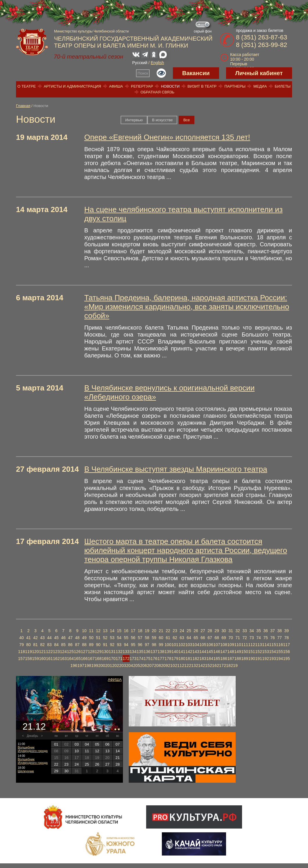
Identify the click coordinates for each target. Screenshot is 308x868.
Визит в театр (202, 86)
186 (224, 659)
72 (245, 638)
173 (133, 659)
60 (161, 638)
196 (74, 666)
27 (203, 631)
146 (217, 652)
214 (199, 666)
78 (286, 638)
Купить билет (182, 703)
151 (251, 652)
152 (258, 652)
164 (70, 659)
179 (175, 659)
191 (258, 659)
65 (196, 638)
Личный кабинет (259, 73)
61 (168, 638)
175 (147, 659)
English (157, 63)
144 (203, 652)
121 (42, 652)
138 (161, 652)
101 (175, 645)
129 (98, 652)
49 (84, 638)
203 (122, 666)
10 (84, 631)
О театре (27, 86)
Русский (140, 63)
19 (147, 631)
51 (98, 638)
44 (49, 638)
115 (272, 645)
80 (28, 645)
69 (224, 638)
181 (189, 659)
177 (161, 659)
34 (252, 631)
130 (105, 652)
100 (168, 645)
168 (98, 659)
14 (112, 631)
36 (266, 631)
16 (126, 631)
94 (126, 645)
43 (42, 638)
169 (105, 659)
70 (231, 638)
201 (109, 666)
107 (217, 645)
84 (56, 645)
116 (279, 645)
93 (119, 645)
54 (119, 638)
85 (63, 645)
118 (21, 652)
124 (63, 652)
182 (196, 659)
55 (126, 638)
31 (231, 631)
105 (203, 645)
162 (56, 659)
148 (231, 652)
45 (56, 638)
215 (206, 666)
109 (231, 645)
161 (49, 659)
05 (97, 744)
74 (259, 638)
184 (210, 659)
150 (245, 652)
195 (286, 659)
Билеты (283, 86)
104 (196, 645)
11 (91, 631)
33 (245, 631)
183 (203, 659)
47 (70, 638)
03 (76, 744)
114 (265, 645)
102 (182, 645)
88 (84, 645)
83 (49, 645)
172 (126, 659)
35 (259, 631)
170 (112, 659)
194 (279, 659)
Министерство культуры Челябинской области (91, 31)
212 (185, 666)
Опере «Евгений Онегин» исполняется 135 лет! (167, 137)
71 (238, 638)
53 (112, 638)
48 (77, 638)
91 (105, 645)
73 (252, 638)
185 (217, 659)
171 (119, 659)
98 (154, 645)
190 (251, 659)
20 (154, 631)
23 (175, 631)
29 (217, 631)
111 (245, 645)
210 (171, 666)
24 (182, 631)
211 (178, 666)
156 (286, 652)
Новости (170, 86)
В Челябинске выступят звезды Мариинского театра (176, 469)
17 (133, 631)
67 (210, 638)
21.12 (34, 726)
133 (126, 652)
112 (251, 645)
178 (168, 659)
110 (238, 645)
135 (140, 652)
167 (91, 659)
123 (56, 652)
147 (224, 652)
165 (77, 659)
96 (140, 645)
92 (112, 645)
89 (91, 645)
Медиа (260, 86)
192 (265, 659)
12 (98, 631)
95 (133, 645)
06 (107, 744)
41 (28, 638)
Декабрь (32, 736)
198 (88, 666)
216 (213, 666)
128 (91, 652)
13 (105, 631)
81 (35, 645)
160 (42, 659)
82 (42, 645)
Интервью (134, 120)
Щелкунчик (26, 771)
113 (258, 645)
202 (115, 666)
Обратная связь (158, 92)
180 (182, 659)
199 (95, 666)
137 (154, 652)
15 (119, 631)
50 (91, 638)
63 (182, 638)
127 (84, 652)
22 (168, 631)
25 (189, 631)
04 (87, 744)
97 (147, 645)
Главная (23, 106)
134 (133, 652)
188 (238, 659)
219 (234, 666)
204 (129, 666)
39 (286, 631)
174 (140, 659)
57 (140, 638)
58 (147, 638)
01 (56, 744)
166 (84, 659)
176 (154, 659)
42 (35, 638)
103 (189, 645)
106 (210, 645)
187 (231, 659)
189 (245, 659)
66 (203, 638)
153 (265, 652)
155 (279, 652)
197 (81, 666)
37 (273, 631)
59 (154, 638)
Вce (187, 120)
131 (112, 652)
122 (49, 652)
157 (21, 659)
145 (210, 652)
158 (28, 659)
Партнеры (235, 86)
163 (63, 659)
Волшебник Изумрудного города (33, 749)
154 (272, 652)
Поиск (143, 73)
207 (150, 666)
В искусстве (162, 120)
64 (189, 638)
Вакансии (196, 73)
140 (175, 652)
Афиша (116, 86)
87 (77, 645)
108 (224, 645)
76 (273, 638)
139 (168, 652)
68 (217, 638)
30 (224, 631)
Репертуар (142, 86)
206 (143, 666)
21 (161, 631)
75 (266, 638)
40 (22, 638)
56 (133, 638)
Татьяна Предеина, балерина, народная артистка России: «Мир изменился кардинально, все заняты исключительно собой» (187, 307)
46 (63, 638)
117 (286, 645)
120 (35, 652)
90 (98, 645)
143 (196, 652)
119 (28, 652)
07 (118, 744)
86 (70, 645)
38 (280, 631)
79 (22, 645)
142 (189, 652)
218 (227, 666)
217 (220, 666)
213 (192, 666)
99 (161, 645)
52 (105, 638)
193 (272, 659)
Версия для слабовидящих (161, 73)
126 (77, 652)
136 (147, 652)
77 (280, 638)
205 (136, 666)
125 (70, 652)
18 (140, 631)
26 (196, 631)
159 (35, 659)
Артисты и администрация (72, 86)
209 (164, 666)
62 (175, 638)
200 (102, 666)
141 (182, 652)
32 (238, 631)
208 (157, 666)
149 (238, 652)
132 (119, 652)
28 (210, 631)
